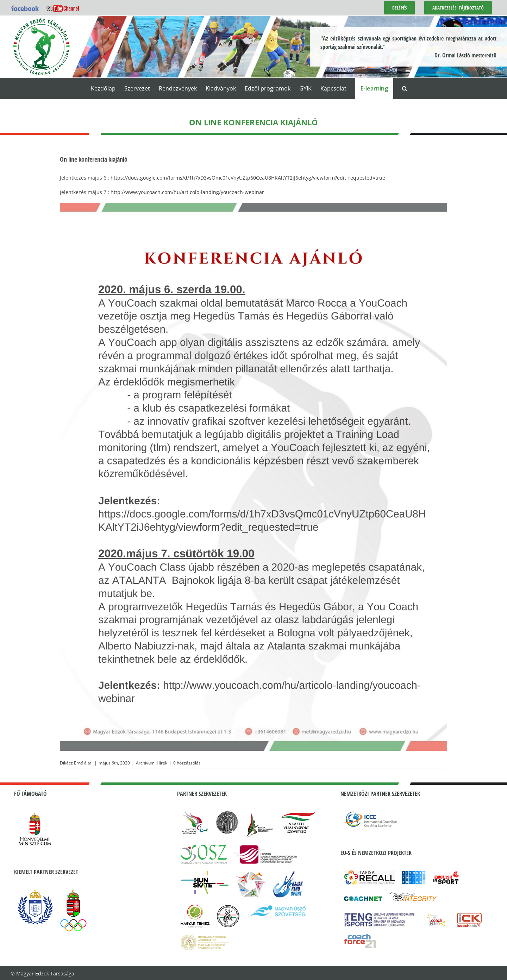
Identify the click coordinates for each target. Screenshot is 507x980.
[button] (405, 88)
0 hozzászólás (187, 763)
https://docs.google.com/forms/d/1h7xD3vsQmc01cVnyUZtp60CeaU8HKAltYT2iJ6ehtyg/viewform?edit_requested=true (248, 178)
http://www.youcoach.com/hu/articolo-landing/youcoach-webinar (187, 192)
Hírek (162, 763)
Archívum (145, 763)
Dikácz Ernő (71, 763)
